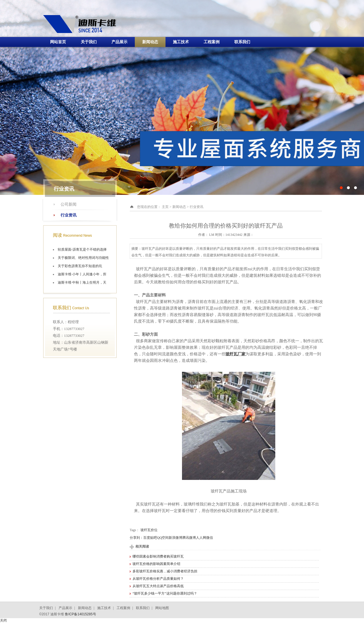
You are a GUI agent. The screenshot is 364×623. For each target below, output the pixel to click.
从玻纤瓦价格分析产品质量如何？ (158, 579)
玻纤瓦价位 (149, 530)
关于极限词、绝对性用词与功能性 (83, 258)
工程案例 (212, 42)
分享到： (136, 538)
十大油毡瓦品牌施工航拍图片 (182, 97)
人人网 (201, 538)
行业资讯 (69, 215)
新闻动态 (150, 42)
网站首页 (58, 42)
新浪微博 (175, 538)
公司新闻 (69, 204)
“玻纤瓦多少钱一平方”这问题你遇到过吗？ (165, 593)
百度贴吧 (150, 538)
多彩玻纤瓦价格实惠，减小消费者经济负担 (165, 571)
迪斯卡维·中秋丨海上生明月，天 (82, 282)
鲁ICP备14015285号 (80, 614)
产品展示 (119, 42)
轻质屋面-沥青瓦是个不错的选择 (82, 249)
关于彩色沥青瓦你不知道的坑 (80, 266)
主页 (165, 207)
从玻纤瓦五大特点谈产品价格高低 (158, 586)
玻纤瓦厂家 (235, 354)
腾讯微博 (189, 538)
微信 (210, 538)
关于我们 (89, 42)
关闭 (3, 620)
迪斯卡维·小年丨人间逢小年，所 (82, 274)
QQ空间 (163, 538)
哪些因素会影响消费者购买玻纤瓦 (158, 556)
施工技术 (181, 42)
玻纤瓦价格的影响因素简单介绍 (156, 564)
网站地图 (162, 608)
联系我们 (242, 42)
